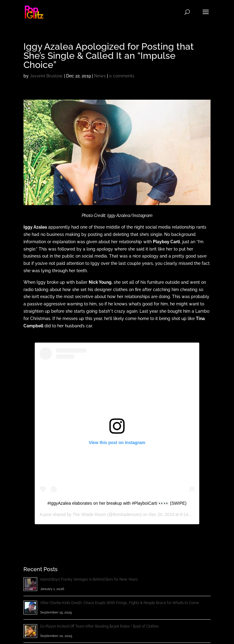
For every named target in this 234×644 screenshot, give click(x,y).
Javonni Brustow (46, 76)
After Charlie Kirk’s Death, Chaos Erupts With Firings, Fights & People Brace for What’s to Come (120, 603)
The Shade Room (89, 514)
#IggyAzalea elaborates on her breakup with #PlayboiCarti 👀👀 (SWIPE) (117, 503)
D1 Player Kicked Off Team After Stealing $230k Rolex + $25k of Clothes (99, 626)
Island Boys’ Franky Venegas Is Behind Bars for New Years (89, 579)
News (100, 76)
